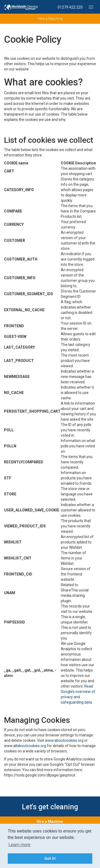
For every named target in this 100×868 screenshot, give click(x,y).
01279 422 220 (70, 7)
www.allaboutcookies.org (25, 746)
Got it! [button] (50, 858)
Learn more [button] (19, 845)
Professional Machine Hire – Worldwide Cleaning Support (21, 7)
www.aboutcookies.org (64, 740)
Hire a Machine (50, 822)
